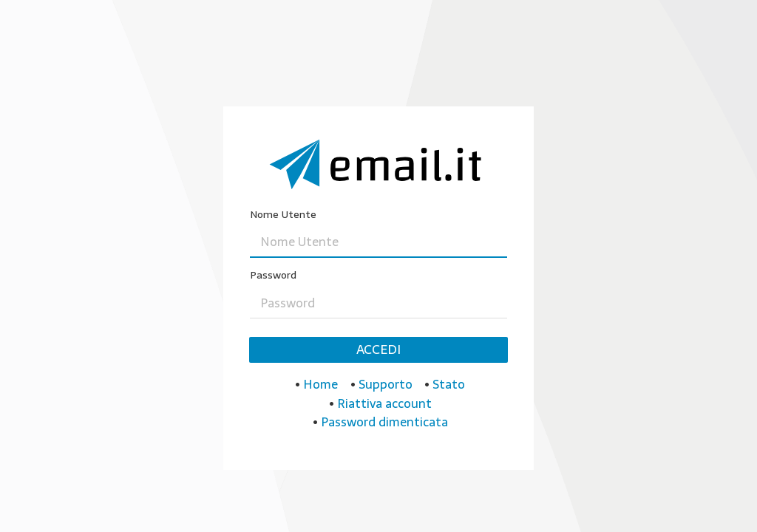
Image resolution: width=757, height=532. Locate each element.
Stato (449, 384)
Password (273, 275)
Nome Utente (283, 215)
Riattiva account (384, 403)
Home (320, 384)
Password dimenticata (384, 422)
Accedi (378, 349)
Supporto (386, 384)
